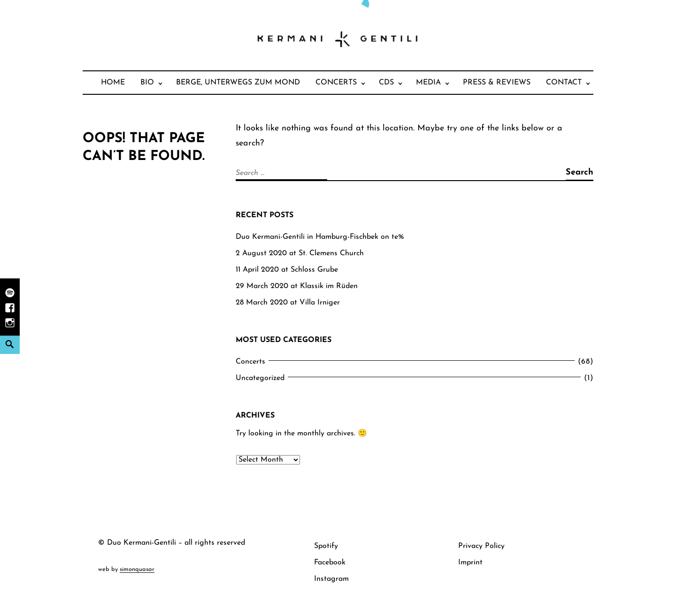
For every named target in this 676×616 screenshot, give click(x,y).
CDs (386, 83)
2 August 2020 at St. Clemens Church (300, 253)
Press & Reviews (497, 83)
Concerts (336, 83)
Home (113, 83)
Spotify (326, 546)
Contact (564, 83)
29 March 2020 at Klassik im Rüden (297, 286)
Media (428, 83)
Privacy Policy (481, 546)
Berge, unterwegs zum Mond (238, 83)
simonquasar (137, 569)
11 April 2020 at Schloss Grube (287, 270)
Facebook (330, 563)
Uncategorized (260, 378)
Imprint (470, 563)
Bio (147, 83)
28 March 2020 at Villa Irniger (288, 303)
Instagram (331, 579)
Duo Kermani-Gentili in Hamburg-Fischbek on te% (320, 237)
